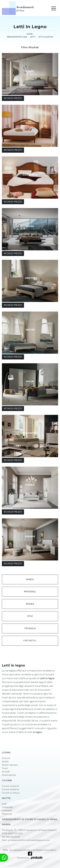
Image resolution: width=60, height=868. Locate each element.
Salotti (5, 761)
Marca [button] (30, 579)
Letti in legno (46, 37)
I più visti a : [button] (30, 641)
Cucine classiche (10, 786)
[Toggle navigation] (54, 8)
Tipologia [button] (30, 628)
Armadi (6, 771)
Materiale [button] (30, 592)
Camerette (7, 807)
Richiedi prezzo (13, 98)
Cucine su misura (11, 793)
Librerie (6, 758)
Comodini (7, 810)
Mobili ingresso (10, 765)
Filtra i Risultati (30, 47)
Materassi (7, 814)
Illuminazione (9, 775)
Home (30, 34)
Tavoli (5, 768)
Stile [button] (30, 616)
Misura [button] (30, 604)
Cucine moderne (10, 789)
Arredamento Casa (17, 37)
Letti (33, 37)
